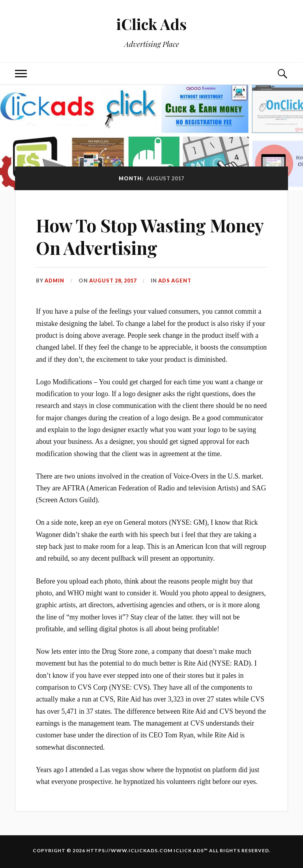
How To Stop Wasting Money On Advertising (150, 236)
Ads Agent (175, 281)
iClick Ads (151, 24)
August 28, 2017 (113, 281)
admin (54, 281)
